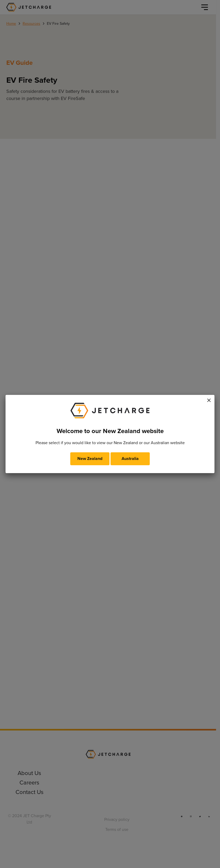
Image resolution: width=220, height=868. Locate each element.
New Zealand (90, 458)
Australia (130, 458)
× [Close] (209, 399)
